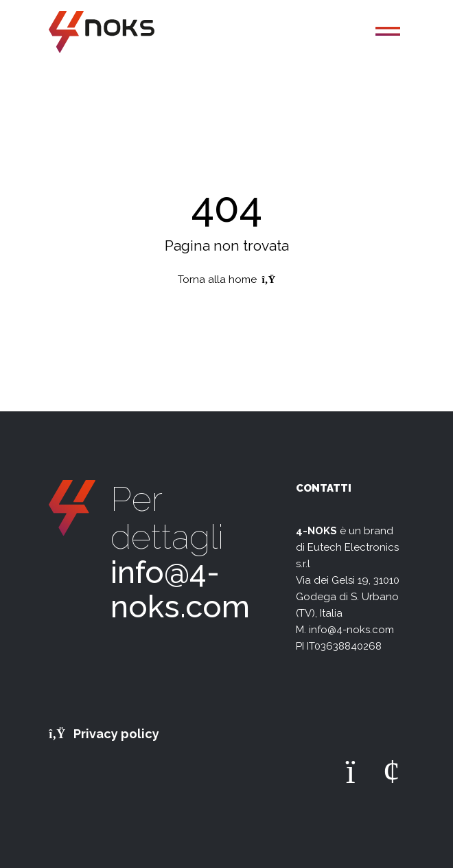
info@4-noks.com (180, 590)
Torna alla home (227, 279)
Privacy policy (104, 734)
